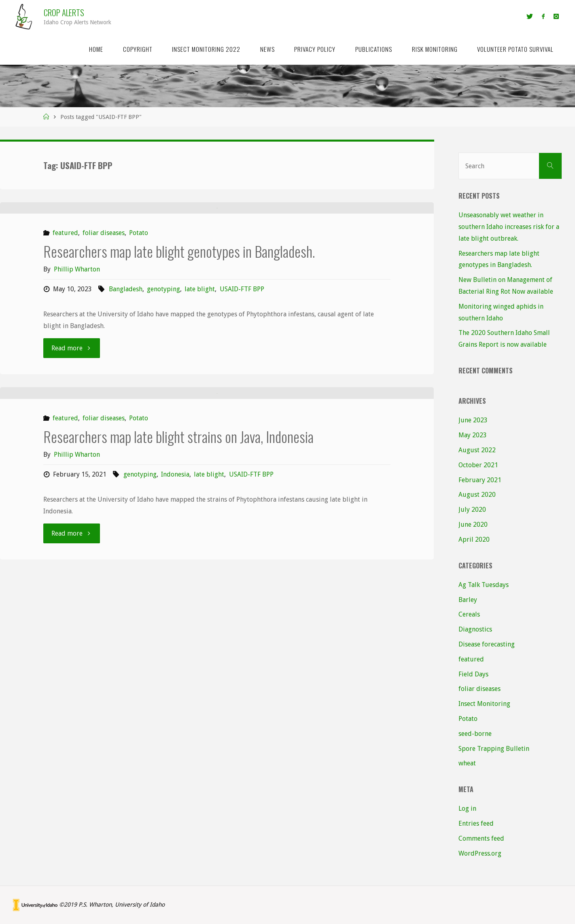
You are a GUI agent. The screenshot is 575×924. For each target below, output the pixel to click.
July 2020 (472, 510)
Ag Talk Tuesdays (484, 585)
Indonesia (175, 694)
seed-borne (475, 734)
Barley (468, 600)
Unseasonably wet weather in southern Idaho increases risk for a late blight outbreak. (509, 227)
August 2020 (477, 495)
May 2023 (473, 435)
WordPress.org (480, 853)
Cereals (469, 614)
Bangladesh (126, 399)
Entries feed (476, 823)
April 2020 (474, 539)
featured (65, 343)
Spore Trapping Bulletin (494, 749)
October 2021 (478, 465)
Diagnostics (475, 629)
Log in (467, 808)
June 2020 (473, 525)
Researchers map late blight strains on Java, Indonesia (178, 656)
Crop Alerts (64, 12)
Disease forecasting (487, 644)
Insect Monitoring (484, 704)
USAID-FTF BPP (242, 399)
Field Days (473, 674)
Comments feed (481, 838)
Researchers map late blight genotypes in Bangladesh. (179, 361)
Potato (139, 343)
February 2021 (480, 480)
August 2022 (477, 450)
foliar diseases (104, 343)
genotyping (163, 399)
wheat (467, 763)
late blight (200, 399)
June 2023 (473, 420)
